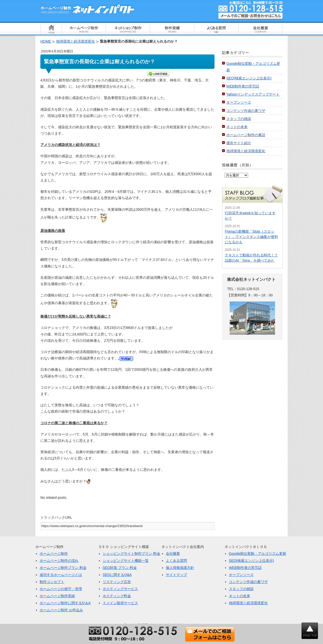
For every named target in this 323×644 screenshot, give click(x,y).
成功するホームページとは (61, 575)
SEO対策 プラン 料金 (120, 568)
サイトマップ (176, 575)
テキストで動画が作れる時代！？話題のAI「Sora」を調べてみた (251, 258)
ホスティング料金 (117, 596)
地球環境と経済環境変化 (246, 151)
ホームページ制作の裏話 (246, 135)
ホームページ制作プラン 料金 (63, 568)
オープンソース (239, 102)
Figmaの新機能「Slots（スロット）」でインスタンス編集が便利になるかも (251, 237)
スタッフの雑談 (239, 119)
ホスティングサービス (120, 589)
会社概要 (173, 554)
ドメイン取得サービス (120, 603)
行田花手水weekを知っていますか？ (250, 216)
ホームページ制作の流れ (59, 561)
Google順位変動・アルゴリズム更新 (258, 554)
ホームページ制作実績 (57, 596)
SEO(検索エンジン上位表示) (249, 78)
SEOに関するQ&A (117, 575)
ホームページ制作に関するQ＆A (65, 603)
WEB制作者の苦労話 (243, 86)
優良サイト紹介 (239, 143)
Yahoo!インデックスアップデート (253, 94)
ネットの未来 (237, 127)
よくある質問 (176, 561)
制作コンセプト (52, 582)
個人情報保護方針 (180, 568)
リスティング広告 (117, 582)
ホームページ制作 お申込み (61, 610)
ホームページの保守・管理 (61, 589)
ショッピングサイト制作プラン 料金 (131, 554)
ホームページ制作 (54, 554)
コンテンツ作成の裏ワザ (246, 111)
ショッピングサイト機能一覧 (126, 561)
